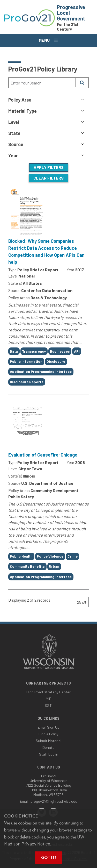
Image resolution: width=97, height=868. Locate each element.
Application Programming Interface (41, 371)
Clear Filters (48, 178)
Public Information (26, 361)
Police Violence (50, 556)
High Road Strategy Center (48, 692)
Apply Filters (49, 167)
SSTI (49, 705)
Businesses (60, 351)
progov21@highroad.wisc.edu (54, 801)
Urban (54, 566)
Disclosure (56, 361)
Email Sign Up (49, 727)
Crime (73, 556)
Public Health (21, 556)
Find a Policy (48, 734)
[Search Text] (42, 83)
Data (14, 351)
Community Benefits (27, 566)
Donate (48, 747)
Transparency (34, 351)
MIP (48, 699)
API (77, 351)
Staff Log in (49, 754)
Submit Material (48, 741)
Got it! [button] (48, 858)
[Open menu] (48, 40)
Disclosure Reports (27, 382)
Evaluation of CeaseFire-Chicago (43, 455)
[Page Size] (82, 602)
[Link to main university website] (49, 669)
